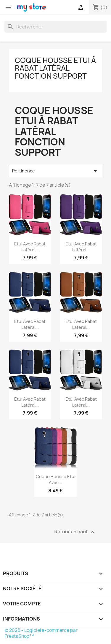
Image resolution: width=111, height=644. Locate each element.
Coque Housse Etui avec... (55, 479)
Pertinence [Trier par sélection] (55, 171)
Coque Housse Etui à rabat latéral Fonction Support (55, 68)
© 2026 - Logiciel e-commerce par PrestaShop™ (41, 633)
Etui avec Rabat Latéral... (30, 247)
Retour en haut (75, 532)
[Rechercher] (55, 27)
